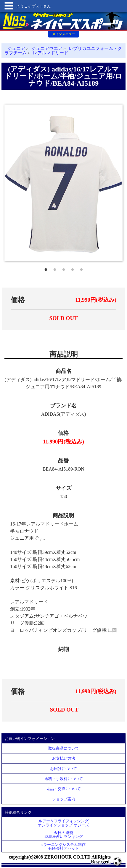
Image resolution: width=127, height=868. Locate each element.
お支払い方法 (64, 758)
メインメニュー (64, 34)
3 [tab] (64, 268)
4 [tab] (73, 268)
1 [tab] (46, 268)
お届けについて (64, 769)
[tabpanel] (64, 183)
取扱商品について (64, 748)
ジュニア (16, 48)
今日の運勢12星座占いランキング (63, 835)
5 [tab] (81, 268)
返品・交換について (64, 789)
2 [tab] (55, 268)
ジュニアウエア (47, 48)
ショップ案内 (64, 799)
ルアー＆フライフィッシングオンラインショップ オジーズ (63, 823)
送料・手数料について (64, 779)
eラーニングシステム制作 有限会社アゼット (64, 846)
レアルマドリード (51, 53)
